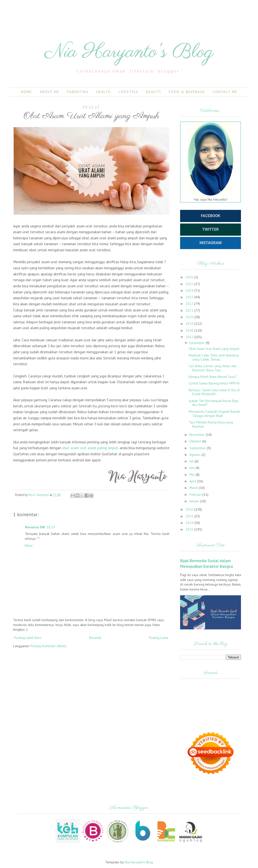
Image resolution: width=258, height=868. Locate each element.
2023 (190, 297)
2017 (190, 337)
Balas (29, 545)
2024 (190, 290)
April (193, 481)
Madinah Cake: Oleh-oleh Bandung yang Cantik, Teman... (214, 357)
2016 (190, 509)
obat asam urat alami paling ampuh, (90, 448)
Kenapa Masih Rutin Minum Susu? (213, 377)
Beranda (95, 638)
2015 (190, 516)
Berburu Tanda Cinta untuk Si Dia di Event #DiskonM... (214, 392)
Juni (192, 468)
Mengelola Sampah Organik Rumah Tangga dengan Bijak (214, 414)
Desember (198, 343)
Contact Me (225, 92)
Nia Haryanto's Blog (129, 52)
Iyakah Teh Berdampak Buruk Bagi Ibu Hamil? (213, 403)
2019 (190, 324)
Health (104, 92)
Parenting (78, 92)
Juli (192, 461)
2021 (190, 310)
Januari (195, 501)
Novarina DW (35, 527)
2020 (190, 317)
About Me (50, 92)
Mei (193, 475)
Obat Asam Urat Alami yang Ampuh (214, 349)
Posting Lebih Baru (28, 638)
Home (26, 92)
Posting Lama (159, 638)
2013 (190, 529)
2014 (190, 523)
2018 (190, 330)
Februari (196, 495)
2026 (190, 277)
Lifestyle (129, 92)
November (198, 435)
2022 (190, 304)
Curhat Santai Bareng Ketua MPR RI (214, 383)
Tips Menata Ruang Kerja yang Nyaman (211, 424)
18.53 (51, 527)
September (198, 448)
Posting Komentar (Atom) (48, 646)
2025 (190, 284)
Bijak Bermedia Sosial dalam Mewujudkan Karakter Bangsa (207, 564)
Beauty (154, 92)
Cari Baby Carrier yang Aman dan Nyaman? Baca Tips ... (213, 368)
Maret (194, 488)
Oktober (196, 441)
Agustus (195, 455)
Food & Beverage (187, 92)
